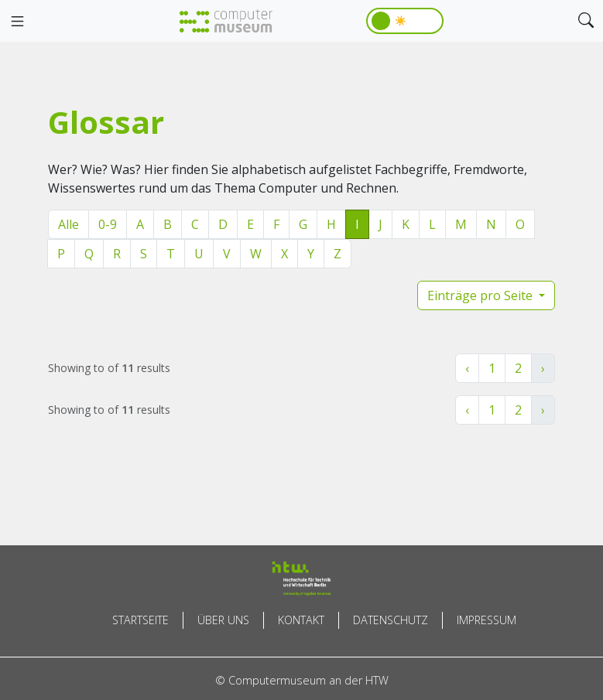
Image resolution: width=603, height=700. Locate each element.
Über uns (223, 620)
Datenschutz (391, 620)
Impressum (487, 620)
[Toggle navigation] (17, 22)
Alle (69, 224)
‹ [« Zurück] (467, 368)
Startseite (140, 620)
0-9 (108, 224)
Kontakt (301, 620)
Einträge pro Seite (481, 295)
